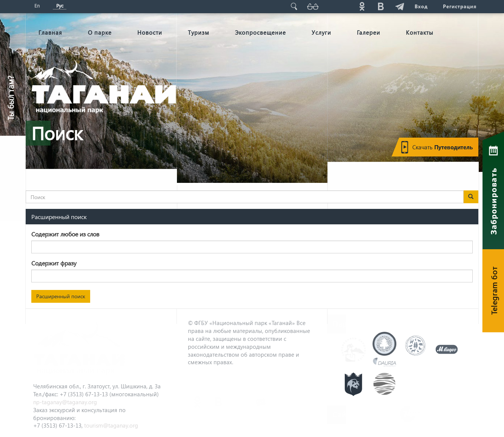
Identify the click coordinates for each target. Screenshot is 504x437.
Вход (421, 6)
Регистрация (460, 6)
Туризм (199, 32)
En (37, 5)
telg (400, 6)
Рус (60, 5)
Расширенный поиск (61, 296)
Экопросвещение (260, 32)
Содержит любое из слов (65, 234)
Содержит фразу (54, 263)
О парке (100, 32)
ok (362, 6)
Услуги (321, 32)
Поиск (294, 6)
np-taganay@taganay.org (65, 402)
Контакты (420, 32)
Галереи (369, 32)
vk (381, 6)
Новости (150, 32)
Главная (50, 32)
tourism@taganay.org (111, 425)
